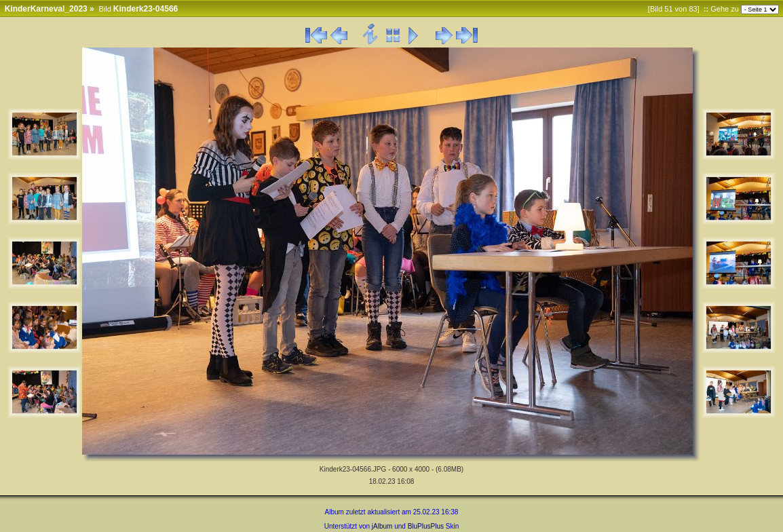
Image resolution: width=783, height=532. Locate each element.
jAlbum (382, 526)
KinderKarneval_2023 (46, 9)
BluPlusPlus (426, 526)
